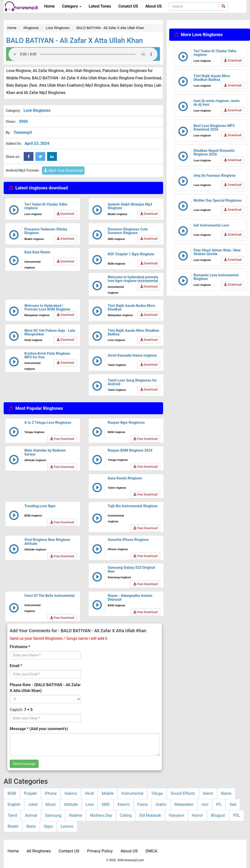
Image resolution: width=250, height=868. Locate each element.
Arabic (161, 804)
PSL (236, 815)
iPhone (51, 793)
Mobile (108, 793)
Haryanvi (177, 815)
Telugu (157, 793)
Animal (31, 815)
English (14, 804)
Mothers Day (101, 815)
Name (226, 793)
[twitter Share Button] (40, 156)
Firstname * (20, 647)
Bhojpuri (218, 815)
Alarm (208, 793)
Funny (143, 804)
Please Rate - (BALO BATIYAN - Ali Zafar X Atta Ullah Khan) (45, 688)
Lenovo (67, 826)
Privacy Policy (100, 851)
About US (153, 6)
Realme (76, 815)
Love (90, 804)
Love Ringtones (37, 110)
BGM (12, 793)
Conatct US (128, 6)
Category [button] (72, 6)
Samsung (53, 815)
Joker (33, 804)
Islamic (71, 793)
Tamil (12, 815)
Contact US (69, 851)
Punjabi (30, 793)
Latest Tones (100, 6)
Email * (16, 666)
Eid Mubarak (150, 815)
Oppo (48, 826)
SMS (106, 804)
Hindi (89, 793)
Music (51, 804)
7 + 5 (28, 710)
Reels (31, 826)
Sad (233, 804)
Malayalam (184, 804)
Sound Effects (183, 793)
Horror (198, 815)
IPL (219, 804)
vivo (205, 804)
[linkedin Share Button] (52, 156)
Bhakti (13, 826)
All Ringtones (39, 851)
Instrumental (132, 793)
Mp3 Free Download (63, 170)
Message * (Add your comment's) (39, 729)
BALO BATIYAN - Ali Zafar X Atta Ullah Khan (74, 41)
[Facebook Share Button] (29, 156)
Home (49, 6)
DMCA (151, 851)
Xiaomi (124, 804)
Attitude (71, 804)
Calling (126, 815)
